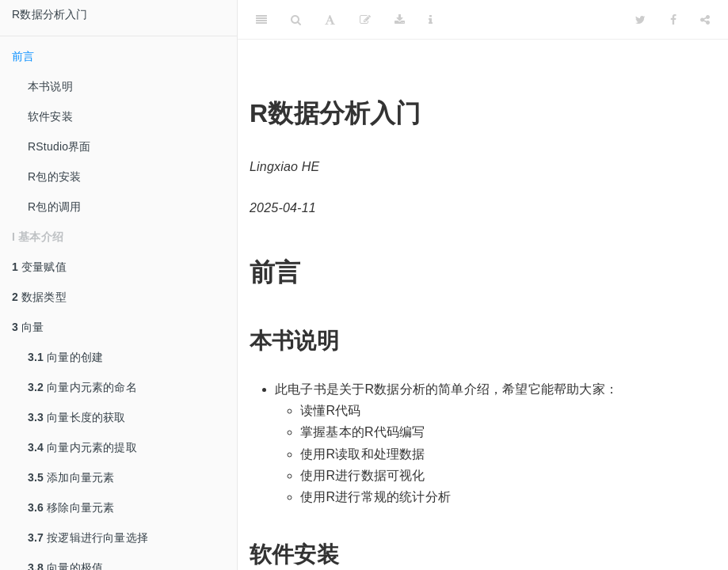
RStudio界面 (59, 146)
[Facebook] (673, 20)
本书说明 (50, 86)
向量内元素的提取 (82, 447)
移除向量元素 (71, 507)
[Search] (296, 20)
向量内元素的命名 (82, 387)
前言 (23, 56)
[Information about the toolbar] (431, 20)
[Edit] (365, 20)
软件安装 (50, 116)
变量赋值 (39, 267)
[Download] (400, 20)
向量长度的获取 (77, 417)
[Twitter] (640, 20)
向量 (28, 327)
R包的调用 (54, 207)
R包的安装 (54, 177)
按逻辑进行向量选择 (88, 538)
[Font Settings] (330, 20)
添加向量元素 (71, 477)
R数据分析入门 (50, 14)
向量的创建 (65, 357)
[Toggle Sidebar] (261, 20)
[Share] (705, 20)
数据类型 (39, 297)
